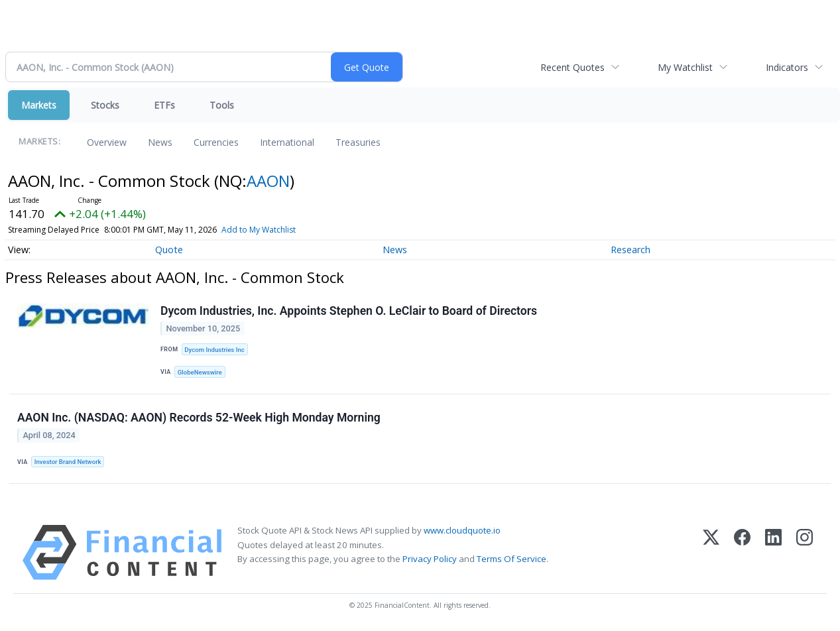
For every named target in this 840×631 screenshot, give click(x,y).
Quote (169, 250)
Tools (222, 105)
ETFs (164, 105)
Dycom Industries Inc (214, 350)
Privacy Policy (430, 559)
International (287, 142)
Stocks (105, 105)
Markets (39, 105)
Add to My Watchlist (259, 230)
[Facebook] (742, 552)
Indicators (787, 67)
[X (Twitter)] (711, 552)
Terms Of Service (511, 559)
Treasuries (358, 142)
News (160, 142)
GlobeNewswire (200, 372)
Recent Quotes (572, 67)
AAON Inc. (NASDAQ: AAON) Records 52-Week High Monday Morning (199, 418)
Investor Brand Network (68, 462)
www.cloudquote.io (462, 530)
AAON (268, 181)
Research (630, 250)
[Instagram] (805, 552)
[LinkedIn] (773, 552)
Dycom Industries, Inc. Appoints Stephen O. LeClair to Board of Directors (349, 311)
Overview (107, 142)
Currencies (216, 142)
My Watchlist (685, 67)
